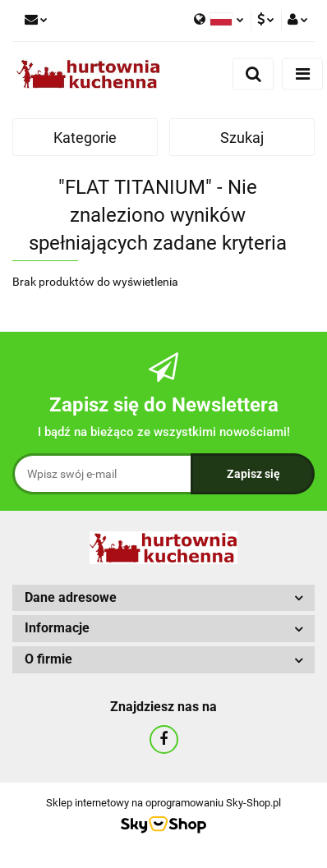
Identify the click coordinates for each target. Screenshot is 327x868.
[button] (163, 598)
